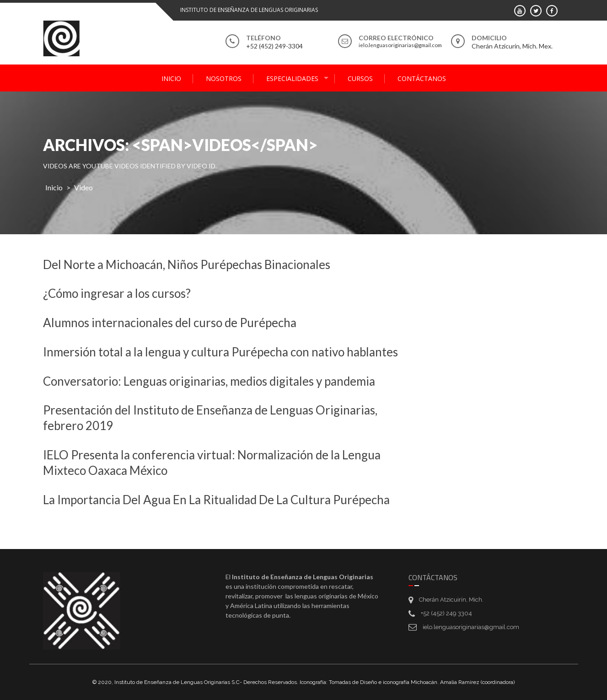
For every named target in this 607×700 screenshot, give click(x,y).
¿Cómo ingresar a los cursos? (117, 293)
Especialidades (292, 78)
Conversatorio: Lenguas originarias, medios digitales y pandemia (209, 381)
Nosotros (224, 78)
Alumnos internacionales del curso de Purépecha (170, 323)
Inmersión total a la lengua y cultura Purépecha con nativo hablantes (220, 352)
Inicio (171, 78)
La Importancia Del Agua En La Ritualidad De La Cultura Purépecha (216, 500)
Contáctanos (422, 78)
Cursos (360, 78)
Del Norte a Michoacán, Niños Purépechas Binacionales (187, 264)
